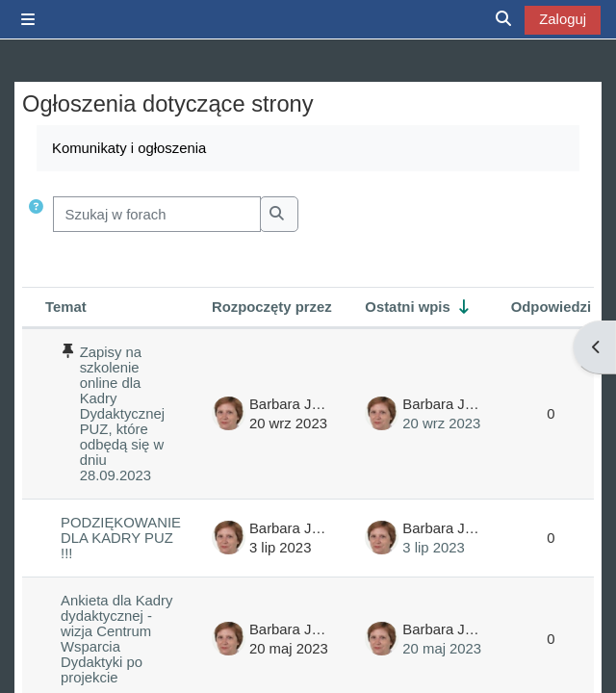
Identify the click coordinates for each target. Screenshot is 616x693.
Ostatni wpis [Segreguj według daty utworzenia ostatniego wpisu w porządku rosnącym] (407, 307)
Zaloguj (563, 19)
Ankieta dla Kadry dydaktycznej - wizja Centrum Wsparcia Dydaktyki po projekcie (116, 639)
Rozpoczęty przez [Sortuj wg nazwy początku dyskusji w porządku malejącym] (272, 307)
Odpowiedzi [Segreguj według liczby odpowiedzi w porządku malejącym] (551, 307)
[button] (36, 214)
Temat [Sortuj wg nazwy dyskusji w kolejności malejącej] (66, 307)
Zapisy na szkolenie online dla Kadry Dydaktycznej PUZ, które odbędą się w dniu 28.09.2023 (122, 414)
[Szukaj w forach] (157, 214)
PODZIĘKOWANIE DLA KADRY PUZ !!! (121, 538)
